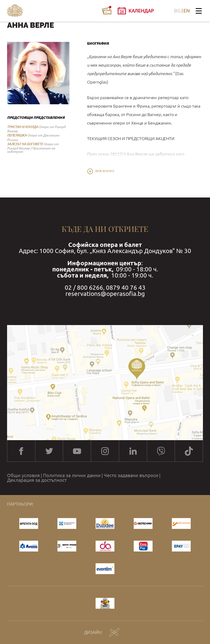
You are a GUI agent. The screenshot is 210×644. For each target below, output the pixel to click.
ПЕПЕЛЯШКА (17, 135)
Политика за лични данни (72, 475)
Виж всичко (105, 171)
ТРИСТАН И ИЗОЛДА (23, 127)
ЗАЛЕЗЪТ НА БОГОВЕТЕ (25, 144)
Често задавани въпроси (131, 475)
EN (187, 11)
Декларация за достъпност (37, 480)
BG (177, 11)
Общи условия (23, 475)
